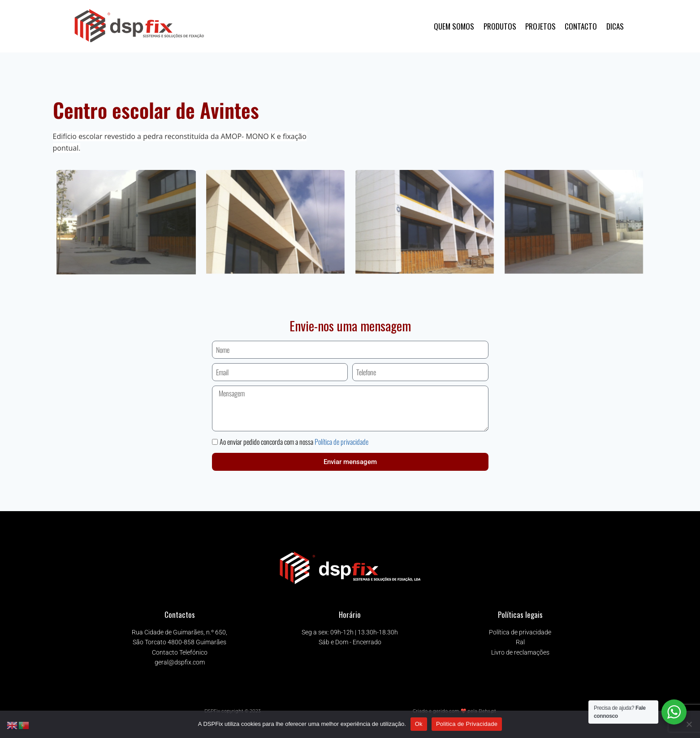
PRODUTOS (500, 26)
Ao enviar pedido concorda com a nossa (294, 442)
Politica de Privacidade (467, 724)
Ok (419, 724)
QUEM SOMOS (454, 26)
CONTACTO (581, 26)
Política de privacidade (341, 442)
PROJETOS (540, 26)
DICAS (615, 26)
